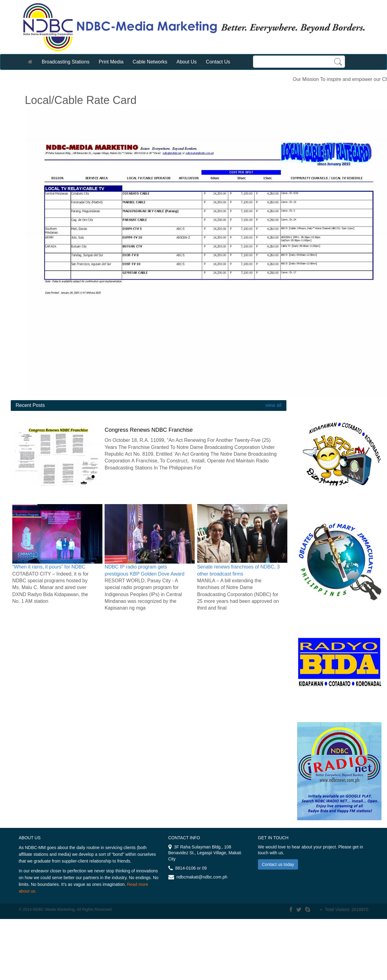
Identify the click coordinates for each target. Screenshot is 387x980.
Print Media (111, 62)
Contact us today (278, 864)
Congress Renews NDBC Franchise (149, 430)
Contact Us (218, 62)
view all (273, 405)
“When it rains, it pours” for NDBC (49, 567)
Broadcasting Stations (66, 62)
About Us (187, 62)
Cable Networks (150, 62)
